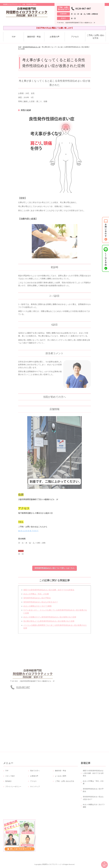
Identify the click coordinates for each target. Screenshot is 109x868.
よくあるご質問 (61, 778)
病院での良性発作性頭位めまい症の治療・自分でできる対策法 (49, 592)
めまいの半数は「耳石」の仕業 (36, 596)
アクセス (75, 37)
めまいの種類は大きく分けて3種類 (37, 608)
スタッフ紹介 (10, 778)
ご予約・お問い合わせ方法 (64, 783)
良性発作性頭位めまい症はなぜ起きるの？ (41, 604)
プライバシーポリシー (13, 788)
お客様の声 (55, 37)
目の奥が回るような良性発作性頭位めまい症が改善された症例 (49, 623)
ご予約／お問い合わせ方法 (95, 37)
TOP (14, 37)
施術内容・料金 (34, 37)
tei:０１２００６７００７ (28, 533)
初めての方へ (35, 773)
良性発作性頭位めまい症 (32, 47)
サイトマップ (35, 788)
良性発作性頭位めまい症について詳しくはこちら (54, 568)
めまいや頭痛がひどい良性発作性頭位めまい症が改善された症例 (50, 619)
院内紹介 (9, 783)
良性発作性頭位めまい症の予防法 (37, 600)
